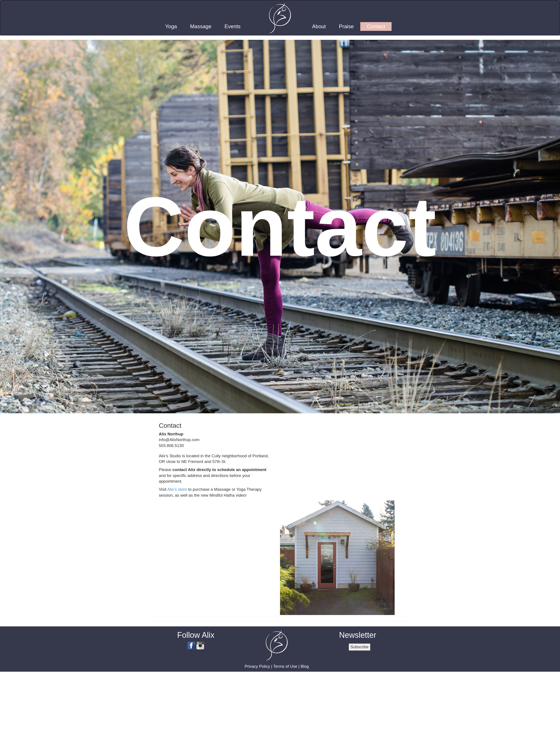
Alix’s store (177, 489)
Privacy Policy (257, 666)
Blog (305, 666)
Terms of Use (285, 666)
